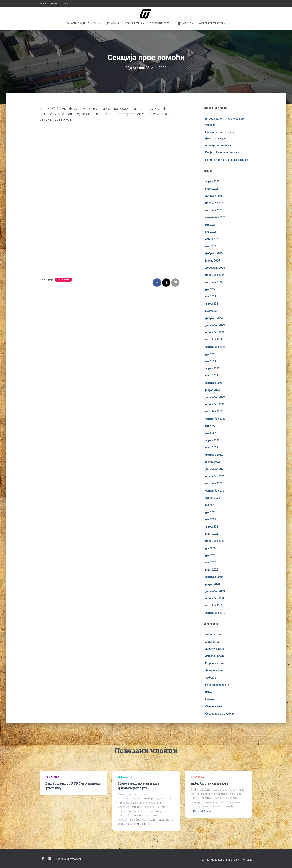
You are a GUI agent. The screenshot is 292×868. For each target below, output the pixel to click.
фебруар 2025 (214, 253)
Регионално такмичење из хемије (227, 160)
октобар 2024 (214, 282)
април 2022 (212, 440)
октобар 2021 (214, 483)
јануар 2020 (212, 584)
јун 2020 (210, 555)
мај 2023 (211, 361)
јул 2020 (210, 548)
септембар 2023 (215, 347)
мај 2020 (211, 563)
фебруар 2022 (214, 455)
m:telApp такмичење (218, 145)
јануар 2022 (212, 462)
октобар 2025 (214, 210)
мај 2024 (211, 297)
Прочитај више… (142, 824)
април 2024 (212, 304)
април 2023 (212, 368)
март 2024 (212, 311)
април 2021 (212, 527)
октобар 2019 (214, 606)
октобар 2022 (214, 411)
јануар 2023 (212, 390)
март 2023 (212, 376)
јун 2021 (210, 512)
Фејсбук (43, 859)
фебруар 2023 (214, 383)
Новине (185, 23)
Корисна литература (212, 23)
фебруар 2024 (214, 318)
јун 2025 (210, 225)
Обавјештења (135, 23)
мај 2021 (211, 519)
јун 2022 (210, 426)
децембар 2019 (215, 591)
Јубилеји (211, 678)
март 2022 (212, 447)
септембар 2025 (215, 217)
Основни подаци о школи (84, 23)
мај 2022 (211, 433)
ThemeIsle (246, 860)
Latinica (67, 4)
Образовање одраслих (220, 714)
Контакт (44, 4)
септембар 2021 (215, 491)
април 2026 (212, 181)
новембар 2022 (215, 404)
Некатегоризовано (217, 685)
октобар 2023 (214, 340)
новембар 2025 (215, 203)
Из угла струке (214, 663)
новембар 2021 (215, 476)
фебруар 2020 (214, 577)
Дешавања (113, 23)
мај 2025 (211, 232)
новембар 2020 (215, 541)
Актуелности (213, 634)
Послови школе (161, 23)
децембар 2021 (215, 469)
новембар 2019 (215, 598)
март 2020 (212, 570)
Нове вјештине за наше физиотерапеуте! (139, 786)
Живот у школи (215, 649)
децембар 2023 (215, 325)
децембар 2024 (215, 268)
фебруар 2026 (214, 196)
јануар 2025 (212, 261)
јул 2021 (210, 505)
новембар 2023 (215, 332)
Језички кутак (214, 670)
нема (208, 692)
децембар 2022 (215, 397)
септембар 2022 (215, 419)
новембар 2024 (215, 275)
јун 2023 (210, 354)
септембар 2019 (215, 613)
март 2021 (212, 534)
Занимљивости (215, 656)
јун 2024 (210, 289)
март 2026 (212, 189)
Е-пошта (49, 859)
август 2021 (213, 498)
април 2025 (212, 239)
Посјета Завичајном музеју (222, 153)
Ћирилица (56, 4)
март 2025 (212, 246)
